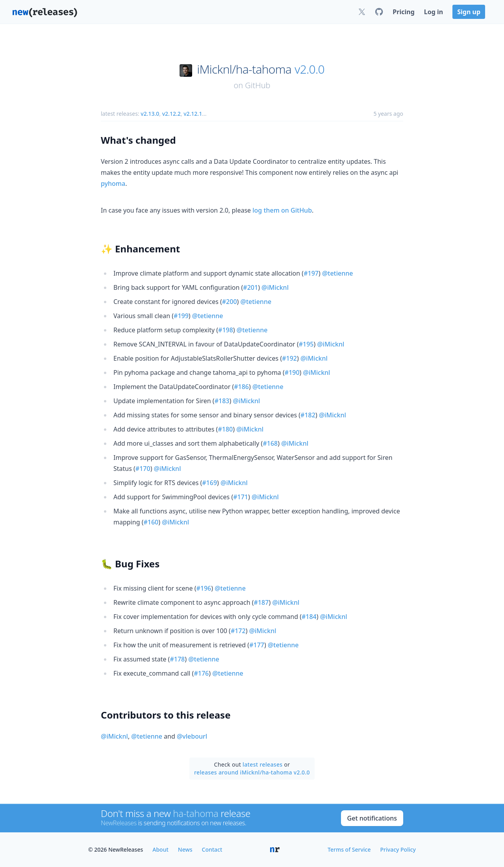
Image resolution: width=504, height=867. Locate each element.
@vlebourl (192, 736)
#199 (181, 316)
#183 (222, 401)
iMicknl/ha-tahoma (244, 69)
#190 (292, 372)
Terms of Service (349, 849)
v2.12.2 (171, 114)
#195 (306, 344)
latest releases (262, 764)
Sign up (469, 12)
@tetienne (338, 273)
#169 (209, 483)
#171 (241, 497)
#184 (309, 617)
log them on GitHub (282, 210)
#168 (270, 443)
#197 (311, 273)
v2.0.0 (309, 69)
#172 (238, 631)
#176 (201, 673)
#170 (143, 469)
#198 (226, 330)
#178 (177, 659)
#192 (289, 358)
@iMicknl (275, 287)
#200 (230, 302)
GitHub (258, 85)
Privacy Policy (398, 849)
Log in (434, 12)
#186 (241, 387)
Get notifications (372, 818)
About (160, 849)
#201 (250, 287)
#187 (261, 602)
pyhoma (113, 183)
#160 (151, 522)
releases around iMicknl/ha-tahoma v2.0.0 (252, 772)
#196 (204, 588)
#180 (225, 429)
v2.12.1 (193, 114)
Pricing (403, 12)
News (185, 849)
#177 (257, 645)
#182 (308, 415)
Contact (212, 849)
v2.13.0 (150, 114)
